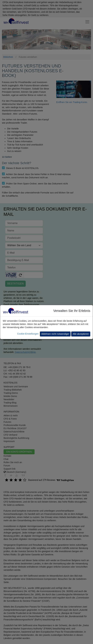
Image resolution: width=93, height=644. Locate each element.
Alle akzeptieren (81, 334)
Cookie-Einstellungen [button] (28, 334)
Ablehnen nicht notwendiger (55, 334)
